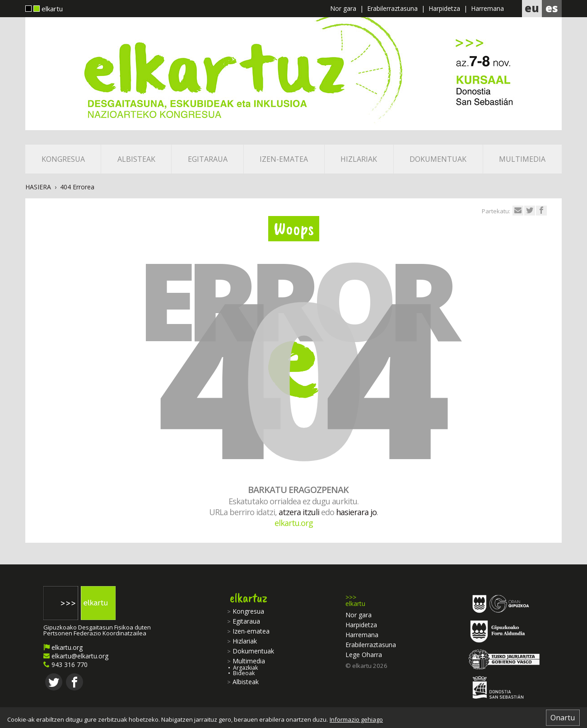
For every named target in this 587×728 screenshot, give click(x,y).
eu (532, 8)
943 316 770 (65, 665)
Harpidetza (444, 8)
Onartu (563, 718)
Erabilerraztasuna (392, 8)
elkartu (44, 9)
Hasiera (38, 187)
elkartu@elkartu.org (76, 656)
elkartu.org (294, 523)
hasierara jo (356, 512)
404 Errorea (77, 187)
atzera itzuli (299, 512)
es (552, 8)
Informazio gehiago (356, 720)
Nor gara (343, 8)
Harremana (487, 8)
